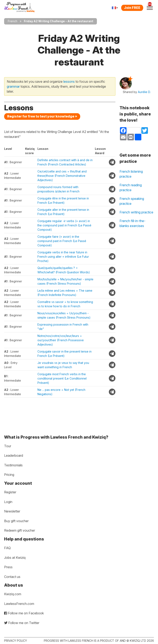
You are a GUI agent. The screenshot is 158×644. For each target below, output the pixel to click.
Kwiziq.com (13, 594)
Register (10, 492)
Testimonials (13, 465)
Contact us (12, 577)
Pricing (9, 475)
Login (8, 502)
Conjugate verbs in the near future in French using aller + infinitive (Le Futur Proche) (63, 257)
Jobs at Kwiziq (15, 558)
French (13, 21)
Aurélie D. (144, 92)
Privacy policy (16, 641)
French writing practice (136, 212)
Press (8, 567)
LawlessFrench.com (19, 604)
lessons (69, 82)
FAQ (7, 548)
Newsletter (12, 511)
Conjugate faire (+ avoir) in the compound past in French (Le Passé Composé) (62, 241)
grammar (13, 86)
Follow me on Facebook (24, 613)
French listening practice (131, 174)
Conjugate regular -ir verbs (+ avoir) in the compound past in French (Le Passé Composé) (64, 225)
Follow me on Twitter (22, 623)
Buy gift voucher (16, 521)
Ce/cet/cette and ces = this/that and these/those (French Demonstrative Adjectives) (62, 176)
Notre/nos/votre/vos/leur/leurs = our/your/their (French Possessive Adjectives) (61, 340)
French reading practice (131, 187)
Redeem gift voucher (20, 530)
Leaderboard (14, 455)
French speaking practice (132, 201)
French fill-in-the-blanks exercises (132, 223)
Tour (8, 446)
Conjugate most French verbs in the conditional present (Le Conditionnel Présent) (62, 378)
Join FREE (132, 8)
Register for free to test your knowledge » (42, 116)
